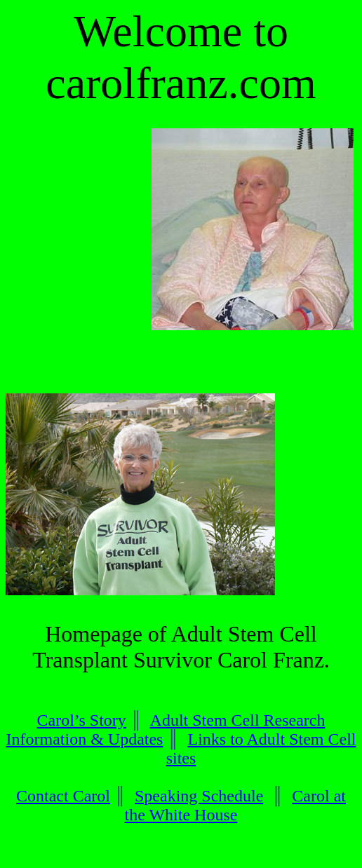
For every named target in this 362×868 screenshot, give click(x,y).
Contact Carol (63, 796)
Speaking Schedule (199, 796)
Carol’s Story (82, 720)
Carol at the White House (235, 805)
